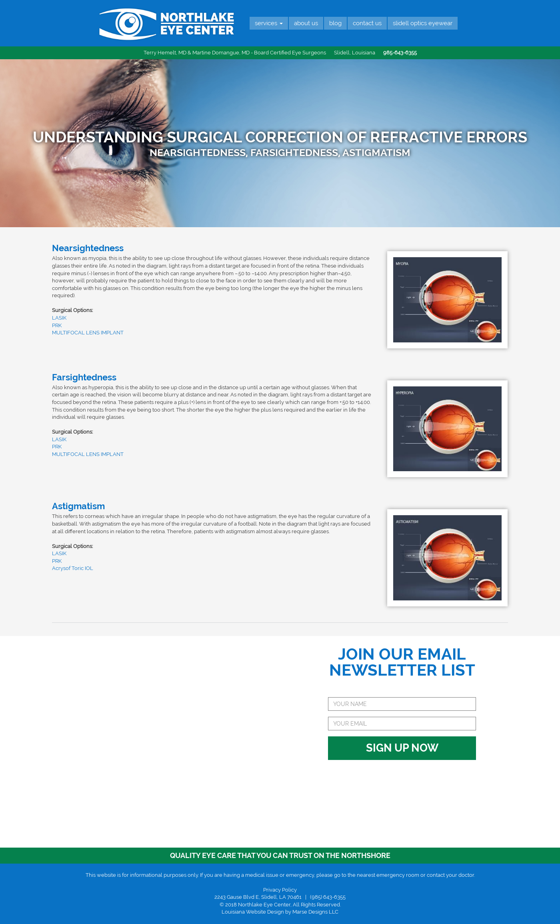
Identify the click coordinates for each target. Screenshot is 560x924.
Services (269, 23)
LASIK (59, 318)
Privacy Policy (280, 890)
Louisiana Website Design (253, 912)
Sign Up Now (402, 710)
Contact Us (367, 23)
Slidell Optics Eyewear (423, 23)
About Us (306, 23)
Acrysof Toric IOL (73, 568)
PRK (57, 325)
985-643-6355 (400, 53)
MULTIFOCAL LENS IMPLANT (88, 333)
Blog (335, 23)
